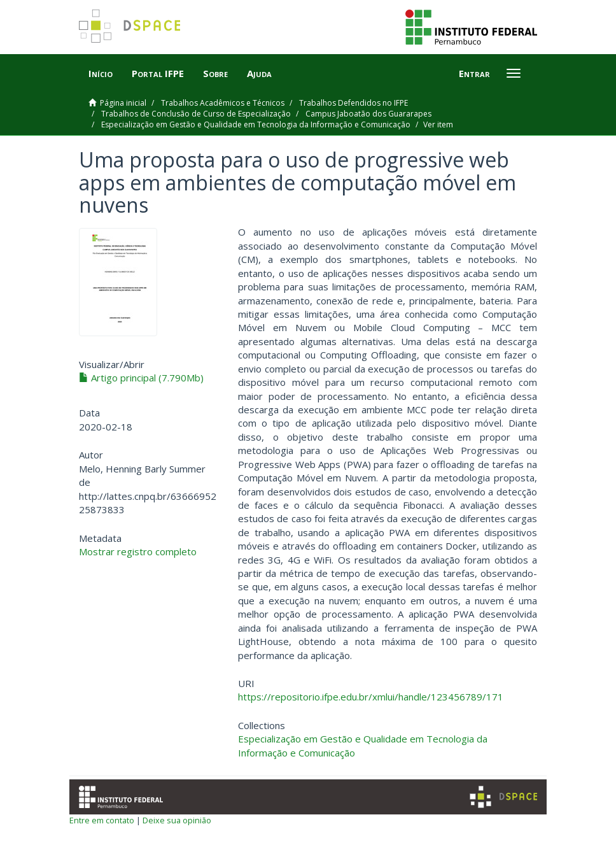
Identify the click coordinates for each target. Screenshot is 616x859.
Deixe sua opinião (177, 820)
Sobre (215, 73)
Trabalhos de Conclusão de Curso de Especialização (196, 114)
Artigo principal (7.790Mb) (141, 378)
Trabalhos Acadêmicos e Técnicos (223, 103)
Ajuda (259, 73)
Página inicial (123, 103)
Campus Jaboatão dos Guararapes (368, 114)
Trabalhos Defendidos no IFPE (353, 103)
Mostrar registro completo (138, 551)
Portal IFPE (158, 73)
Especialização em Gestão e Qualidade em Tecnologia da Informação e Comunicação (256, 124)
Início (101, 73)
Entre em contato (102, 820)
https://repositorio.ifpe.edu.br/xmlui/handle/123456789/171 (371, 697)
